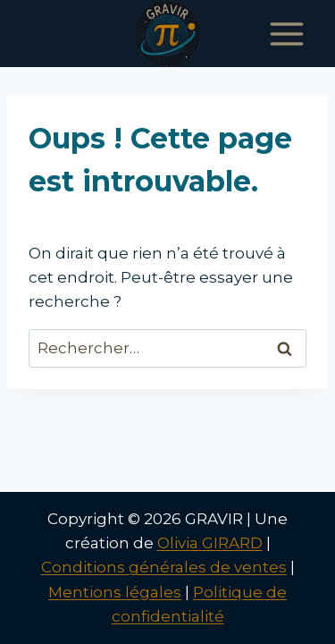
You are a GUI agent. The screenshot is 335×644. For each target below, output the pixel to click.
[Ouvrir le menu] (286, 34)
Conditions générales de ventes (164, 567)
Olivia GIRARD (210, 543)
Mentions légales (115, 592)
